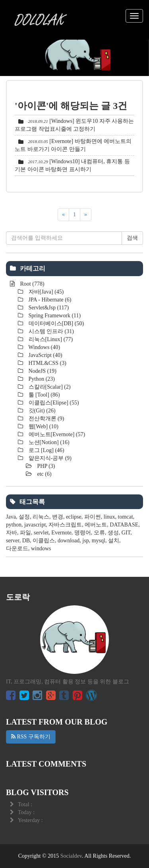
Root (32, 284)
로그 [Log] (46, 450)
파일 (25, 533)
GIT (126, 533)
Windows (44, 347)
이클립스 (44, 541)
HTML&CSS (47, 363)
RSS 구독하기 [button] (31, 737)
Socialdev (71, 856)
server (13, 541)
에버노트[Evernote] (56, 434)
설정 (24, 517)
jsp (85, 541)
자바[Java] (45, 292)
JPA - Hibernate (49, 300)
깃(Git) (41, 411)
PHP (45, 466)
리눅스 (41, 517)
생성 (113, 533)
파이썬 (93, 517)
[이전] (63, 215)
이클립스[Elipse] (53, 403)
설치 (114, 541)
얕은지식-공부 (49, 458)
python (14, 525)
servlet (41, 533)
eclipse (74, 517)
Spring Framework (54, 316)
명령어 (83, 533)
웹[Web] (43, 426)
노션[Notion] (48, 442)
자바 (12, 533)
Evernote (61, 533)
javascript (35, 525)
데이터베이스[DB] (55, 323)
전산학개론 (45, 419)
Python (41, 379)
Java (11, 517)
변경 (58, 517)
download (69, 541)
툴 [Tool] (44, 395)
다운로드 (17, 548)
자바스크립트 (65, 525)
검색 (132, 238)
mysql (99, 541)
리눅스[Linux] (50, 339)
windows (41, 548)
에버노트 (96, 525)
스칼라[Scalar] (49, 387)
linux (109, 517)
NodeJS (42, 371)
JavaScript (45, 355)
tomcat (126, 517)
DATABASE (124, 525)
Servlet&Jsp (48, 308)
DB (26, 541)
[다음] (86, 215)
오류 (99, 533)
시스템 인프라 (50, 331)
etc (44, 474)
